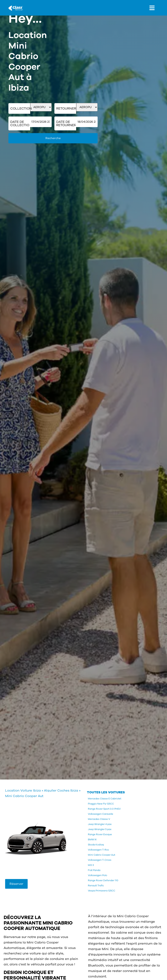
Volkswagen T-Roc (98, 850)
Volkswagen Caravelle (101, 814)
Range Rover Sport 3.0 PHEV (104, 809)
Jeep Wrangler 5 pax (100, 829)
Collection (20, 108)
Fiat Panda (94, 870)
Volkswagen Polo (98, 875)
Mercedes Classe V (99, 819)
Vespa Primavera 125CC (102, 891)
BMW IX (92, 840)
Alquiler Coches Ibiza (61, 790)
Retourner (66, 108)
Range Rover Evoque (100, 834)
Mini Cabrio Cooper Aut (102, 855)
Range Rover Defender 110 (103, 880)
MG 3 (91, 865)
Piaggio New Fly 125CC (101, 804)
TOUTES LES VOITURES (106, 792)
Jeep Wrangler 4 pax (100, 824)
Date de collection (20, 123)
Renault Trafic (96, 886)
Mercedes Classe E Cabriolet (105, 799)
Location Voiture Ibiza (23, 790)
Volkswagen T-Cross (100, 860)
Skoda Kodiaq (96, 845)
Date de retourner (66, 123)
